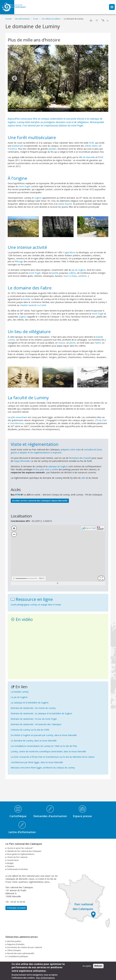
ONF (101, 157)
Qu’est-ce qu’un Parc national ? (20, 848)
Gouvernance (13, 860)
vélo (83, 478)
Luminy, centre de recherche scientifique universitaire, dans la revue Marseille (48, 751)
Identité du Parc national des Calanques (24, 851)
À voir (36, 19)
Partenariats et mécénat (17, 869)
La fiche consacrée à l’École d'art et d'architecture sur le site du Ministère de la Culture (53, 757)
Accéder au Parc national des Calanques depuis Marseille (40, 501)
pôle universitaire (19, 417)
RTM (18, 495)
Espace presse (82, 816)
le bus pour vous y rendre (46, 469)
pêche (72, 343)
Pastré (98, 343)
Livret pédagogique (36, 605)
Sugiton (38, 198)
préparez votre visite (71, 450)
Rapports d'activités (16, 944)
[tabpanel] (58, 79)
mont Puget (77, 125)
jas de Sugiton (79, 270)
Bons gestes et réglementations (21, 854)
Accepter (87, 966)
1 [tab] (96, 110)
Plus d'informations (45, 978)
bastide (55, 273)
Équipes (11, 866)
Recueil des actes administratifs (21, 953)
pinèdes (53, 149)
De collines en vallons (51, 19)
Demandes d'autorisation (50, 816)
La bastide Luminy (20, 692)
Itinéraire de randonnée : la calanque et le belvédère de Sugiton (41, 713)
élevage (19, 261)
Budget (10, 863)
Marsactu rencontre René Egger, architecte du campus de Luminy (43, 768)
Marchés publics (14, 941)
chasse (62, 343)
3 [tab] (102, 110)
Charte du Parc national (17, 857)
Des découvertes (22, 19)
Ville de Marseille (87, 157)
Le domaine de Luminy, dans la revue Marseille (34, 741)
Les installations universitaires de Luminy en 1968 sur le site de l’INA (44, 746)
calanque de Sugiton (58, 466)
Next (101, 79)
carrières (82, 276)
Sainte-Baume (65, 204)
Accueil (8, 19)
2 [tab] (99, 110)
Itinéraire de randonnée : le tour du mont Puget (34, 719)
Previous (14, 79)
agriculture (70, 252)
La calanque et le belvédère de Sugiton (30, 703)
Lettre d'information (22, 832)
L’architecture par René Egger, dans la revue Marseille (37, 762)
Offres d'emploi (14, 950)
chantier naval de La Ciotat (33, 305)
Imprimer (91, 20)
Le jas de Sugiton (19, 697)
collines (72, 273)
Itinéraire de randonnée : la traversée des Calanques (36, 724)
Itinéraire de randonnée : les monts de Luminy (33, 708)
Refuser (98, 966)
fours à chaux (70, 276)
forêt (92, 143)
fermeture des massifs (80, 458)
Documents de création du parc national (25, 947)
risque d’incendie (22, 461)
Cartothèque (18, 816)
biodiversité (18, 146)
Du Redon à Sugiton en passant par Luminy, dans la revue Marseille (44, 735)
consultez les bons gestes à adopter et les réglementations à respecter (56, 451)
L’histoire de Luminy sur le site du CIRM (30, 730)
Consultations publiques (18, 956)
